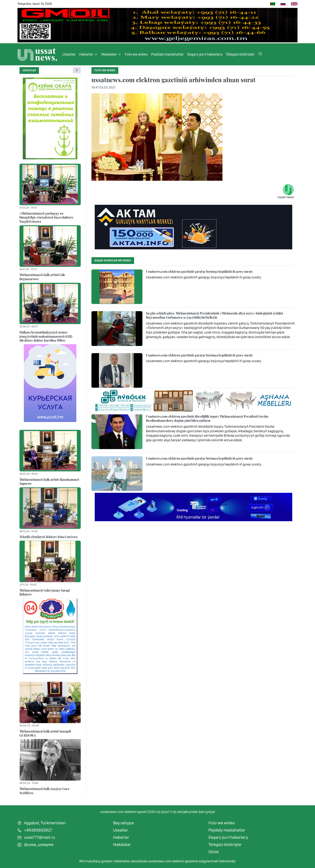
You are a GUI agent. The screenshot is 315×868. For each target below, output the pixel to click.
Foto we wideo (136, 54)
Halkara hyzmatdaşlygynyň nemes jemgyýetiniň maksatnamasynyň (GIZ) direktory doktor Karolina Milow (46, 336)
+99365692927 (35, 830)
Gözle (214, 852)
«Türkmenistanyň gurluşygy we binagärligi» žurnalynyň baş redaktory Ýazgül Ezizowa (46, 217)
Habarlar (88, 54)
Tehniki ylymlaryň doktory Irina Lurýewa (48, 537)
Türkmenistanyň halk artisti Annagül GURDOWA (45, 733)
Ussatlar (69, 54)
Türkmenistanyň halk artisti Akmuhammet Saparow (49, 482)
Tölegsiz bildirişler (240, 54)
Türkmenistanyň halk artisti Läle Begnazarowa (42, 277)
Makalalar (111, 54)
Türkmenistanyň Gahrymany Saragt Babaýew (45, 592)
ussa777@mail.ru (36, 837)
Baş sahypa (123, 823)
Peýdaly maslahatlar (167, 54)
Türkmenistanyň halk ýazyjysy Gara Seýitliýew (44, 791)
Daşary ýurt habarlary (205, 54)
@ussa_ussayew (36, 845)
